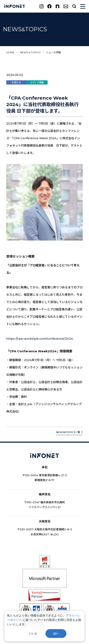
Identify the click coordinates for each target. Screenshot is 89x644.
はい (56, 633)
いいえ (33, 633)
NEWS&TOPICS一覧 (68, 432)
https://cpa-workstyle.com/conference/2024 (40, 339)
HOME (10, 52)
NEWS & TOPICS (30, 52)
